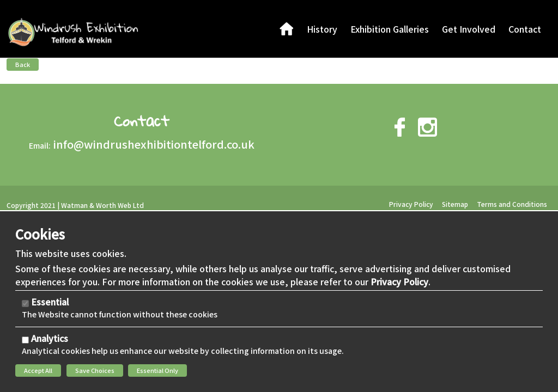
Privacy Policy (399, 281)
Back (23, 64)
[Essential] (25, 304)
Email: (40, 146)
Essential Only (157, 370)
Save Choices (95, 370)
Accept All (38, 370)
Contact (142, 121)
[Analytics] (25, 340)
